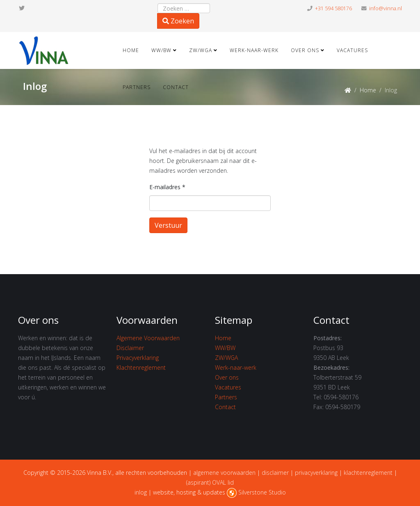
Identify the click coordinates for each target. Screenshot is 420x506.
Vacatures (352, 50)
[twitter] (22, 8)
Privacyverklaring (138, 358)
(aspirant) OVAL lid (210, 482)
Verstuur (168, 225)
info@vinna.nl (386, 8)
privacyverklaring (316, 473)
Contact (176, 87)
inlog (141, 492)
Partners (137, 87)
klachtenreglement (368, 473)
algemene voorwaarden (224, 473)
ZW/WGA (201, 50)
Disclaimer (130, 348)
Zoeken (178, 21)
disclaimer (275, 473)
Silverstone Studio (262, 492)
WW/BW (161, 50)
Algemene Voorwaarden (148, 338)
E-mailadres (167, 187)
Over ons (305, 50)
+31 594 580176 (333, 8)
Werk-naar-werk (254, 50)
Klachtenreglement (141, 367)
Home (131, 50)
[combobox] (184, 8)
